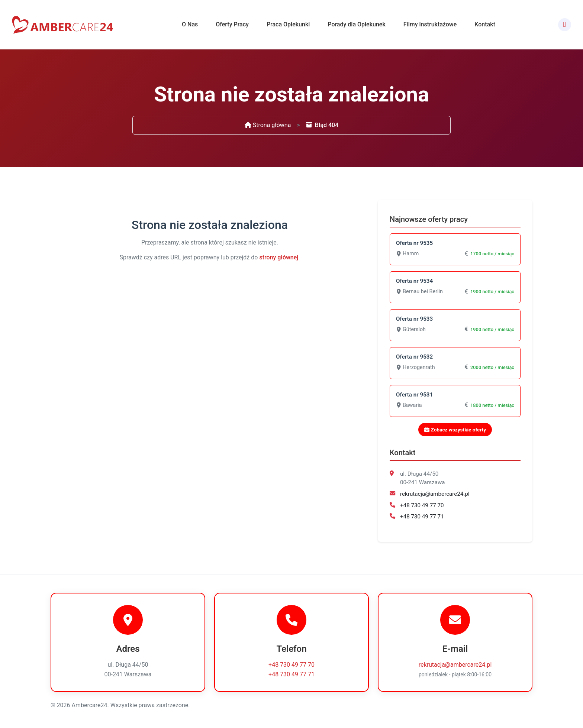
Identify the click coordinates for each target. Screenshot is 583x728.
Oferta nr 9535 (414, 243)
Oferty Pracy (232, 24)
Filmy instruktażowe (430, 24)
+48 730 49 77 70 (422, 505)
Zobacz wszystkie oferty (455, 430)
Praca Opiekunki (288, 24)
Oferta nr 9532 (414, 357)
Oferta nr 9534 (414, 281)
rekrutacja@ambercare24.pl (435, 494)
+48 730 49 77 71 (422, 517)
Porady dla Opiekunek (356, 24)
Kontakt (485, 24)
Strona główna (268, 125)
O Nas (190, 24)
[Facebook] (565, 25)
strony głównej (279, 257)
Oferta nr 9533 (414, 319)
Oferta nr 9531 (414, 395)
